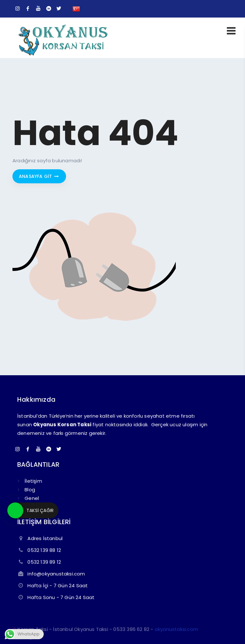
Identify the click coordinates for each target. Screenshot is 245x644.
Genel (32, 498)
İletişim (33, 481)
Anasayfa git (39, 176)
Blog (30, 490)
